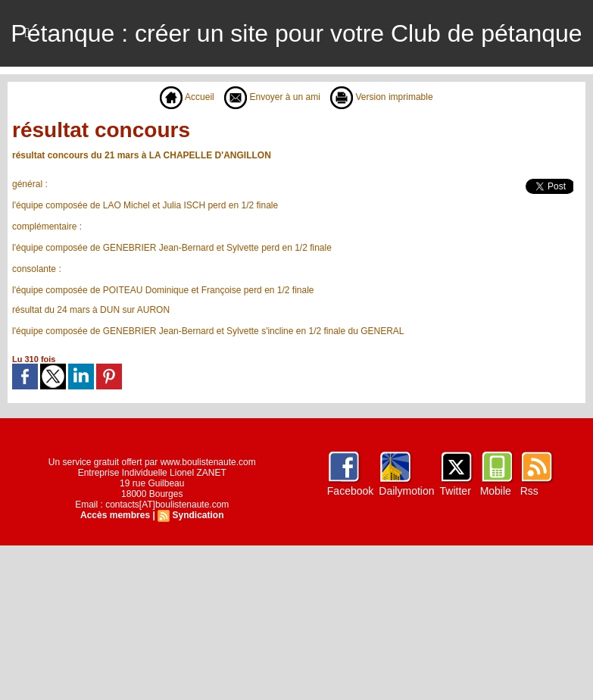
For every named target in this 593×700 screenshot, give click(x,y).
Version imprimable (381, 97)
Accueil (187, 97)
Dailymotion (406, 491)
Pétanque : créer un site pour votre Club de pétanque (296, 33)
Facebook (350, 491)
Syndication (198, 515)
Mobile (496, 491)
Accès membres (115, 515)
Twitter (456, 491)
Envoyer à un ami (272, 97)
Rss (529, 491)
